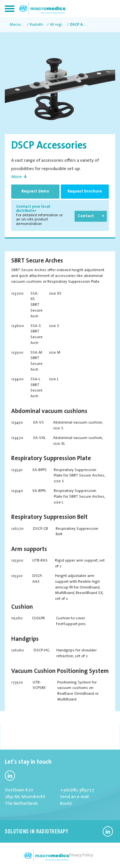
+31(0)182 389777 (77, 790)
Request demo (35, 191)
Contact (86, 216)
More (16, 177)
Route (66, 804)
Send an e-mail (74, 797)
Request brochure (85, 191)
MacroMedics (18, 25)
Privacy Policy (81, 855)
